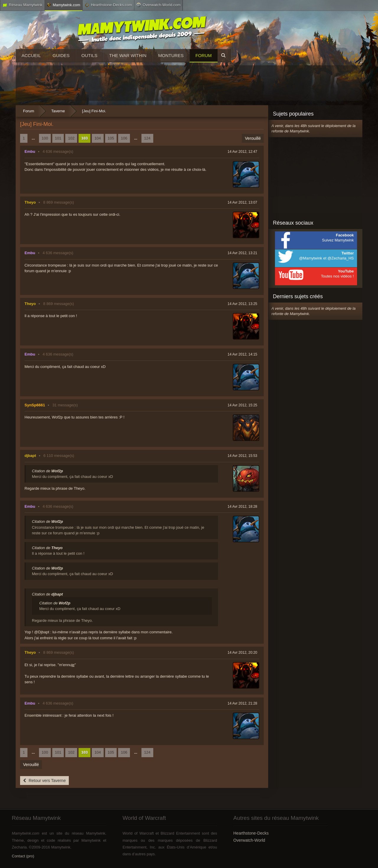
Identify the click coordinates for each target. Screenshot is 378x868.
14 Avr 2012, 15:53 (242, 456)
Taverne (58, 111)
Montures (171, 55)
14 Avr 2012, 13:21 (242, 253)
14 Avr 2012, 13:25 (242, 304)
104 (98, 138)
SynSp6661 (35, 405)
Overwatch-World (249, 840)
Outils (89, 55)
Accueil (31, 55)
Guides (61, 55)
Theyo (30, 202)
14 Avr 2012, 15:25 (242, 405)
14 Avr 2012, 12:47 (242, 152)
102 (71, 138)
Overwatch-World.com (158, 5)
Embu (30, 151)
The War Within (128, 55)
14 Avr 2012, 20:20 (242, 653)
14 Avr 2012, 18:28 (242, 507)
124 (147, 138)
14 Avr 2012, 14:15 (242, 354)
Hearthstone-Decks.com (108, 5)
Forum (204, 55)
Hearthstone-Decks (251, 833)
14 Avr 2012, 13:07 (242, 202)
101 (58, 138)
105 (111, 138)
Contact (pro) (23, 856)
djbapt (30, 456)
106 (124, 138)
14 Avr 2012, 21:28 (242, 703)
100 (45, 138)
